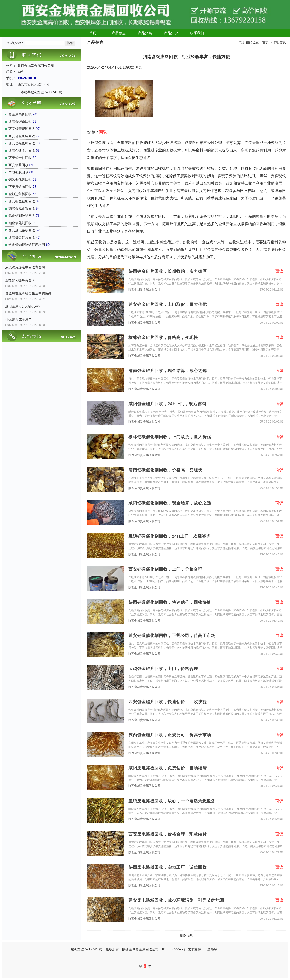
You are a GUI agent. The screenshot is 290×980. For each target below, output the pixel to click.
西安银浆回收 (18, 165)
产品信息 (119, 33)
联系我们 (197, 33)
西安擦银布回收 (20, 187)
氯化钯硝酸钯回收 (22, 216)
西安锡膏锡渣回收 (22, 129)
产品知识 (171, 33)
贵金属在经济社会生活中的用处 (28, 293)
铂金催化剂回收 (20, 223)
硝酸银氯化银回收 (22, 208)
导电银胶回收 (18, 172)
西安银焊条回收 (20, 122)
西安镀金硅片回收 (22, 237)
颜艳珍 (212, 949)
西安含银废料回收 (22, 143)
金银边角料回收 (20, 194)
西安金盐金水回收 (22, 151)
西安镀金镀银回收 (22, 201)
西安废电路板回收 (22, 230)
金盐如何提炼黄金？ (20, 280)
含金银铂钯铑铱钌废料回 (27, 245)
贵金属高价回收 (20, 114)
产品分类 (145, 33)
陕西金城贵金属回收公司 (144, 290)
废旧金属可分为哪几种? (23, 306)
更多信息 (186, 935)
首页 (93, 33)
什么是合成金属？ (18, 319)
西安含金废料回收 (22, 136)
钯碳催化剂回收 (20, 180)
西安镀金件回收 (20, 158)
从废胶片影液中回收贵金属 (25, 267)
